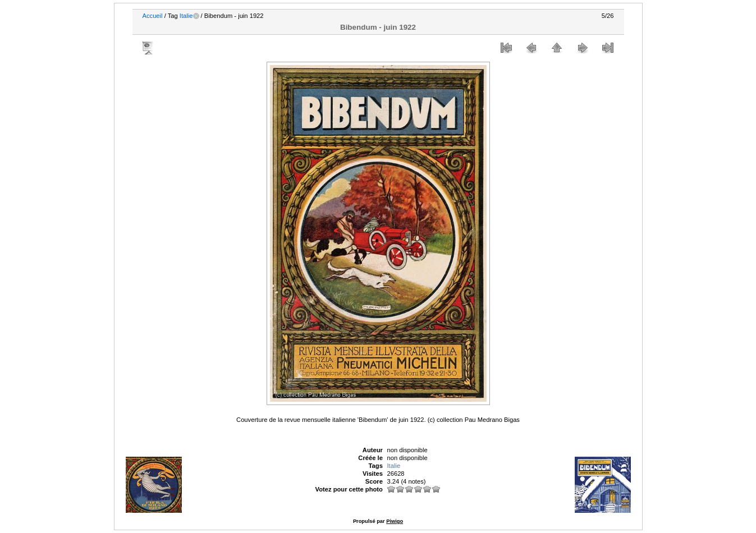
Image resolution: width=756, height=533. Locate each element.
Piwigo (395, 521)
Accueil (153, 16)
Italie (186, 16)
